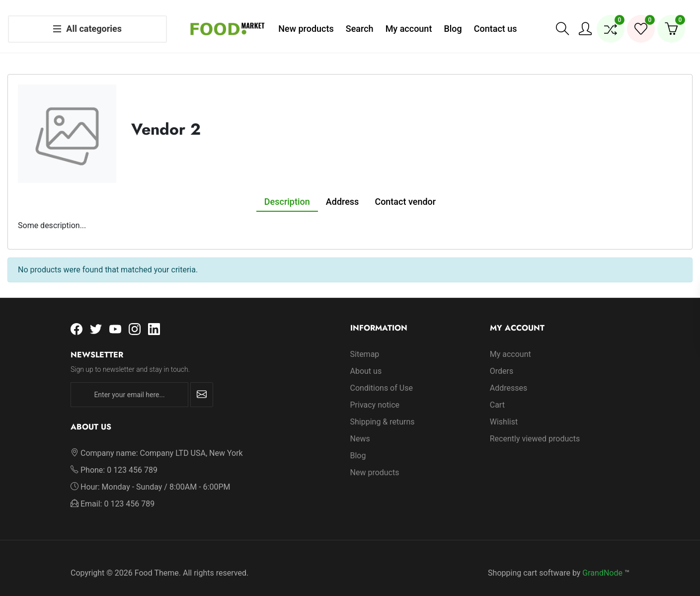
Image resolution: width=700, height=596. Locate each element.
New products (375, 463)
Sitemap (365, 344)
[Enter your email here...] (129, 385)
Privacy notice (375, 395)
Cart (497, 395)
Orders (502, 361)
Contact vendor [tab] (405, 192)
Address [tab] (343, 192)
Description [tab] (287, 192)
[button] (562, 24)
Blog (358, 446)
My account (510, 344)
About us (366, 361)
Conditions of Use (382, 378)
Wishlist (504, 412)
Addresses (509, 378)
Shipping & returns (383, 412)
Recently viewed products (535, 429)
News (360, 429)
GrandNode (602, 563)
